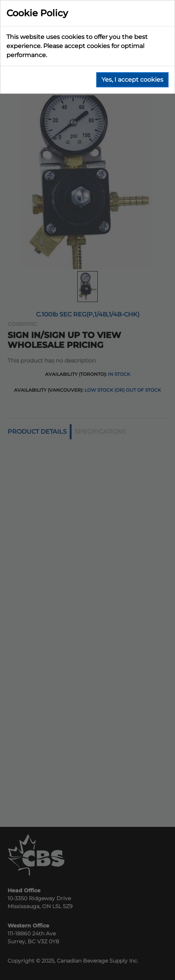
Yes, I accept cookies (132, 80)
